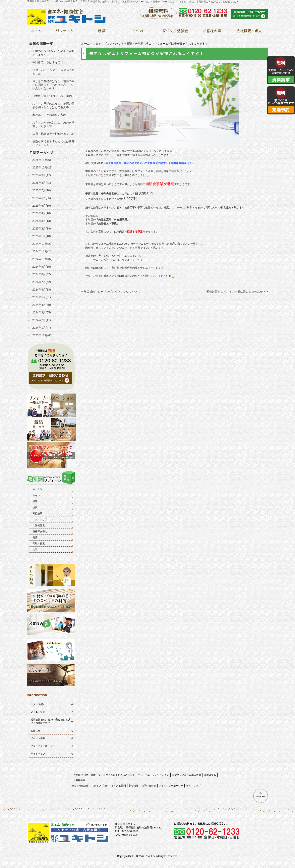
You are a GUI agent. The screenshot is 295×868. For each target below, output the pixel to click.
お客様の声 (79, 780)
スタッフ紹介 (38, 704)
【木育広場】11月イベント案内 (52, 96)
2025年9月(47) (42, 175)
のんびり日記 (123, 44)
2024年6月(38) (42, 290)
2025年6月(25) (42, 198)
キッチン (38, 489)
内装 (35, 550)
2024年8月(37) (42, 274)
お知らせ (36, 731)
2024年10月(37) (42, 259)
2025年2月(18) (42, 228)
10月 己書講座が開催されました (54, 134)
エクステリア (40, 519)
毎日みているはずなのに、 (49, 62)
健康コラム (210, 775)
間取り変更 (39, 544)
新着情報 (134, 786)
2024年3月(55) (42, 312)
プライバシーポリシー (43, 746)
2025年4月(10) (42, 213)
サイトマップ (38, 754)
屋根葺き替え (40, 531)
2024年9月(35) (42, 267)
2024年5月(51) (42, 297)
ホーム (85, 44)
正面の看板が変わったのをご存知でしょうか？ (53, 53)
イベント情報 (38, 738)
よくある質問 (38, 712)
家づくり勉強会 (80, 786)
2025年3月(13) (42, 221)
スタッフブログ (102, 44)
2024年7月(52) (42, 282)
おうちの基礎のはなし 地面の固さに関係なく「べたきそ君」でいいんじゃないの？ (53, 85)
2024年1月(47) (42, 328)
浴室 (35, 501)
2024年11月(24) (42, 251)
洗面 (35, 507)
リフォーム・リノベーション (153, 775)
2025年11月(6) (42, 160)
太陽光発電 (39, 525)
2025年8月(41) (42, 183)
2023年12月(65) (42, 335)
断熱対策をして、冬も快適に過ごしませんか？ (236, 292)
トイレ (36, 495)
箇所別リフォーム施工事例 (186, 775)
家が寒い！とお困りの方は (49, 115)
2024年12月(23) (42, 244)
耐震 (35, 538)
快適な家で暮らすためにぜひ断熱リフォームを (53, 143)
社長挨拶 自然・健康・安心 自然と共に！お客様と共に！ (104, 775)
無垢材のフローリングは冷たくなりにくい (110, 292)
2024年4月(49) (42, 305)
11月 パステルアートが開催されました (54, 72)
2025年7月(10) (42, 190)
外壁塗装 (38, 513)
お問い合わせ (149, 786)
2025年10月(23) (42, 167)
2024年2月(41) (42, 320)
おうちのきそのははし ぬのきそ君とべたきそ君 (53, 124)
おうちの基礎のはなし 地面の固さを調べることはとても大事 (53, 105)
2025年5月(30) (42, 206)
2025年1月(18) (42, 236)
